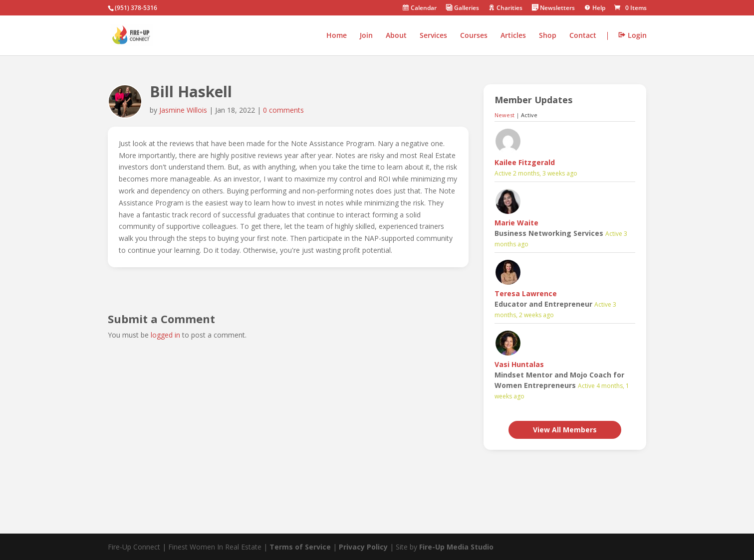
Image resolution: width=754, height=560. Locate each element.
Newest (504, 115)
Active (529, 115)
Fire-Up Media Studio (456, 547)
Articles (513, 36)
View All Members (565, 430)
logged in (165, 335)
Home (337, 36)
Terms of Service (300, 547)
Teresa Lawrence (526, 293)
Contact (583, 36)
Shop (548, 36)
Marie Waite (516, 223)
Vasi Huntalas (519, 364)
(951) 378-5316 (136, 8)
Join (366, 36)
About (396, 36)
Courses (474, 36)
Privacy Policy (363, 547)
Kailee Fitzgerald (525, 162)
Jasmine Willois (183, 110)
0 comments (283, 110)
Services (433, 36)
